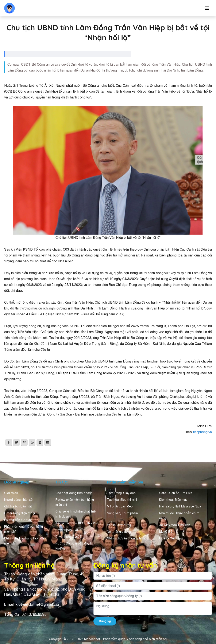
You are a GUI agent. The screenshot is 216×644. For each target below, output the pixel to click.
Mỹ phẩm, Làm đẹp (120, 506)
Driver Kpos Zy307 (68, 530)
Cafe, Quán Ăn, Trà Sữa (176, 493)
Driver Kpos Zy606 (68, 537)
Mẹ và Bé (166, 532)
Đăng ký (105, 621)
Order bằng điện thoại (20, 513)
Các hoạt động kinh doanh (74, 493)
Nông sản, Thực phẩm (122, 513)
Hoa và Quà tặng (171, 538)
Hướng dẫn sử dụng (18, 520)
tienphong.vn (202, 432)
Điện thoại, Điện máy (173, 500)
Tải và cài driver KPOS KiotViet (77, 523)
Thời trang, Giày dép (121, 493)
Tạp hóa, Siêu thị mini (122, 500)
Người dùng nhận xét (19, 500)
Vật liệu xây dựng (119, 525)
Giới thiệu (11, 493)
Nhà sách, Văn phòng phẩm (126, 538)
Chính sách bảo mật (18, 506)
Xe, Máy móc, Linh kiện (175, 525)
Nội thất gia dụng (119, 532)
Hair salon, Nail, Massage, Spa (180, 506)
